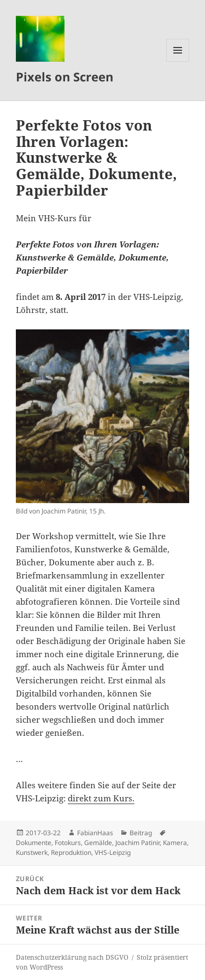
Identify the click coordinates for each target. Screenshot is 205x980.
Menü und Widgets (178, 61)
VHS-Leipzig (113, 852)
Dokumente (34, 843)
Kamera (175, 843)
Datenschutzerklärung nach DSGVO (72, 957)
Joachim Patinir (137, 843)
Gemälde (98, 843)
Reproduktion (71, 852)
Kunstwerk (32, 852)
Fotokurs (68, 843)
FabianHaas (95, 833)
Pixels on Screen (65, 76)
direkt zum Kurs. (101, 798)
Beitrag (141, 833)
